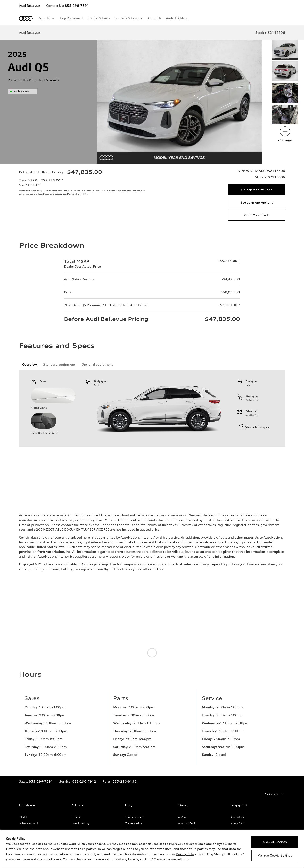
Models (24, 820)
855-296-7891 (77, 6)
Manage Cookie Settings (275, 855)
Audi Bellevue (29, 6)
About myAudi (187, 826)
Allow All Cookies (275, 842)
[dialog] (152, 849)
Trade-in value (134, 826)
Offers (76, 820)
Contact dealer (134, 820)
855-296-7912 (84, 785)
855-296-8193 (125, 785)
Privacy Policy (186, 854)
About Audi (238, 826)
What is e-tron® (29, 826)
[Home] (26, 18)
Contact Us (237, 820)
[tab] (30, 364)
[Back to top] (275, 797)
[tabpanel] (152, 408)
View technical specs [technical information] (254, 427)
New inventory (81, 826)
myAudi (183, 820)
